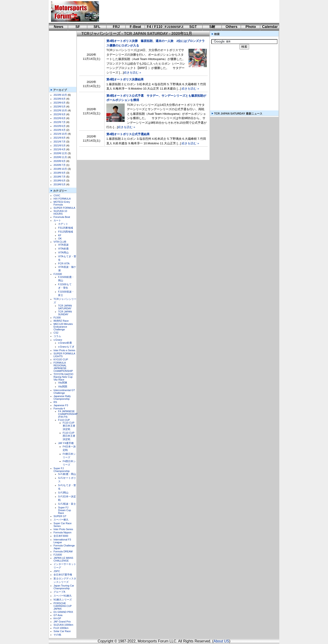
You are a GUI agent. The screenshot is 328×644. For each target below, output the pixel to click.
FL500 (57, 318)
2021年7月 (60, 142)
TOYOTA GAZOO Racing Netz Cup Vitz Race (63, 377)
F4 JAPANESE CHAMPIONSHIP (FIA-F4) (68, 414)
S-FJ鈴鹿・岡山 (67, 474)
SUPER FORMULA (64, 208)
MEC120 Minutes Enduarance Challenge (63, 327)
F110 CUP (64, 420)
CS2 (56, 333)
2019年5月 (60, 184)
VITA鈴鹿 (63, 249)
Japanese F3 (61, 405)
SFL (97, 27)
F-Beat (135, 27)
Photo (251, 27)
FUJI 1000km (61, 628)
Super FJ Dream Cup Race (65, 510)
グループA (59, 592)
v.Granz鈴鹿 (65, 343)
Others (231, 27)
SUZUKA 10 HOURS (60, 212)
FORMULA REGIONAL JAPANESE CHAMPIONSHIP (63, 367)
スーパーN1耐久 (63, 596)
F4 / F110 (155, 27)
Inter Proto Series (63, 529)
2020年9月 (60, 161)
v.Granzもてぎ (66, 347)
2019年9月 (60, 173)
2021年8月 (60, 138)
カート (57, 220)
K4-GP (57, 618)
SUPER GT (60, 516)
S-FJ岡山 (63, 493)
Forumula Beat (62, 217)
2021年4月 (60, 149)
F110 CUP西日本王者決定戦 (69, 436)
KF (60, 235)
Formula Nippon (62, 532)
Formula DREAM (63, 551)
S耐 (212, 27)
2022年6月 (60, 126)
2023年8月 (60, 99)
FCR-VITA (64, 263)
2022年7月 (60, 122)
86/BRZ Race (61, 321)
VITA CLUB (60, 242)
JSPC (57, 571)
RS (55, 402)
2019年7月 (60, 177)
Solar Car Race (62, 631)
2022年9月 (60, 114)
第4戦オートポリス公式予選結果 (128, 134)
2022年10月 (60, 110)
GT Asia (58, 615)
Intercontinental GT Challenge (64, 392)
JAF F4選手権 (66, 443)
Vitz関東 (63, 383)
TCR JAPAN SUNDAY (65, 313)
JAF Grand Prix (62, 622)
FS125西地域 (66, 232)
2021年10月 (60, 134)
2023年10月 (60, 95)
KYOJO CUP (61, 359)
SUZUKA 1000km (63, 625)
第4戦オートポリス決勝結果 (125, 79)
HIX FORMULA (62, 199)
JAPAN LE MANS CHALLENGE (63, 559)
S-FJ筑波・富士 (67, 504)
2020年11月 (60, 157)
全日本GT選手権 (63, 575)
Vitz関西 (63, 386)
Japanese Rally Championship (62, 397)
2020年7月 (60, 165)
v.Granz (58, 340)
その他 (57, 635)
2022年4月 (60, 130)
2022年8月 (60, 118)
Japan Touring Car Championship (64, 587)
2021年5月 (60, 145)
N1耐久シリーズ (63, 600)
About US (221, 641)
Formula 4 (59, 408)
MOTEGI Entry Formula (62, 203)
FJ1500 (58, 274)
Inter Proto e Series (64, 350)
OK (60, 238)
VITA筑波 (63, 245)
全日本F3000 (61, 536)
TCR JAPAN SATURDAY (65, 307)
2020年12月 (60, 153)
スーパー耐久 (61, 520)
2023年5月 (60, 107)
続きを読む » (132, 73)
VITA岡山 (63, 252)
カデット (63, 224)
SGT (193, 27)
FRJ (116, 27)
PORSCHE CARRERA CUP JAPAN (63, 606)
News (59, 27)
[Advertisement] (186, 11)
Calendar (270, 27)
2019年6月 (60, 181)
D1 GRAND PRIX (63, 612)
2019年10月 (60, 169)
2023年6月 (60, 103)
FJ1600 (58, 555)
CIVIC (57, 195)
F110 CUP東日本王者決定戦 (69, 426)
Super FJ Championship (62, 470)
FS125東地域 (66, 228)
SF (78, 27)
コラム (57, 336)
